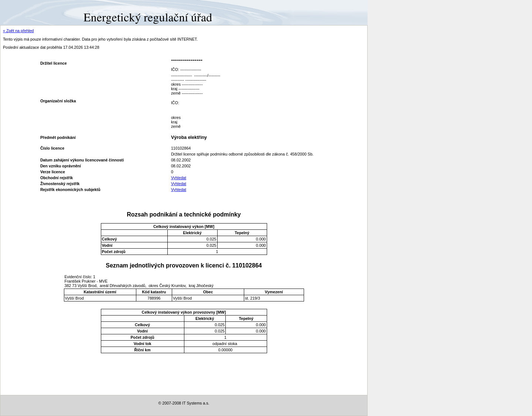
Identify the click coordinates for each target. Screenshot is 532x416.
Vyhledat (179, 178)
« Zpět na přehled (18, 31)
